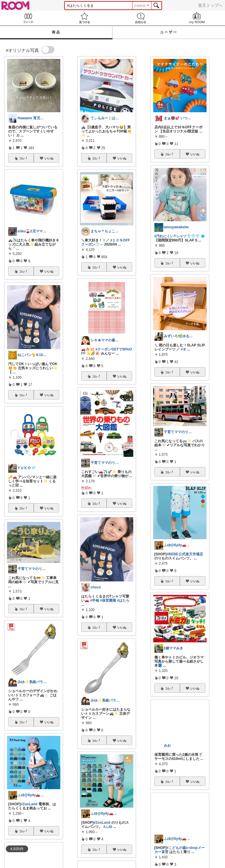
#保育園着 (108, 600)
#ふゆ (108, 827)
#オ (184, 349)
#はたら (123, 600)
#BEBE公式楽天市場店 (185, 554)
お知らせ (141, 18)
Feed (28, 18)
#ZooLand (29, 804)
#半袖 (95, 600)
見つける (84, 18)
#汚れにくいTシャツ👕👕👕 (177, 236)
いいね (49, 158)
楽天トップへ (210, 5)
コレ (23, 158)
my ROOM (197, 18)
